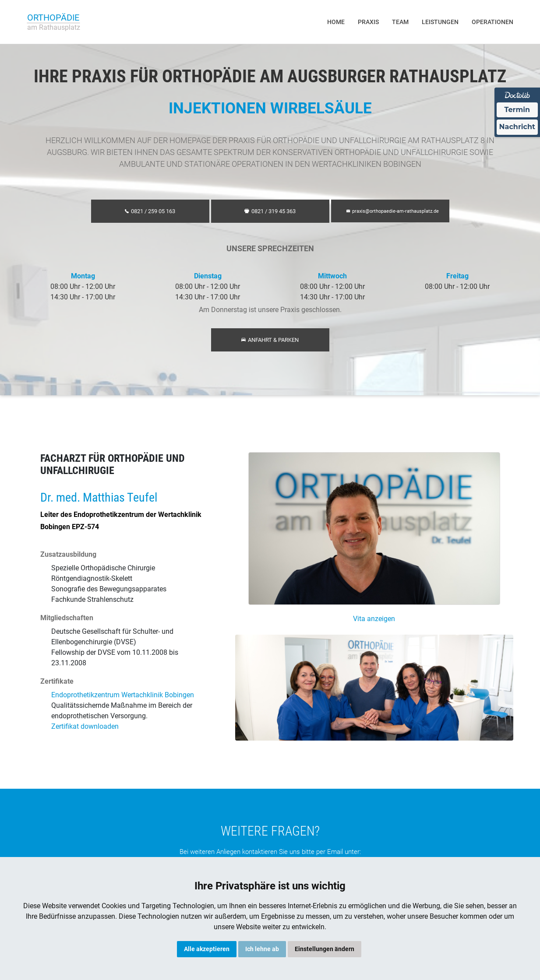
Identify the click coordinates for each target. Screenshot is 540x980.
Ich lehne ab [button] (262, 949)
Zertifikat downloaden (85, 726)
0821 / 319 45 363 (270, 211)
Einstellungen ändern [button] (325, 949)
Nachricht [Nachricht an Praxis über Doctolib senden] (517, 127)
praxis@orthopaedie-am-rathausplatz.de (393, 211)
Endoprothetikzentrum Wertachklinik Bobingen (123, 695)
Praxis (368, 22)
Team (400, 22)
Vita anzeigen (374, 619)
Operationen (492, 22)
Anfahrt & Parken (270, 340)
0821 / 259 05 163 (150, 211)
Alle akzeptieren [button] (207, 949)
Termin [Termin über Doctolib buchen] (517, 110)
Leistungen (440, 22)
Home (336, 22)
